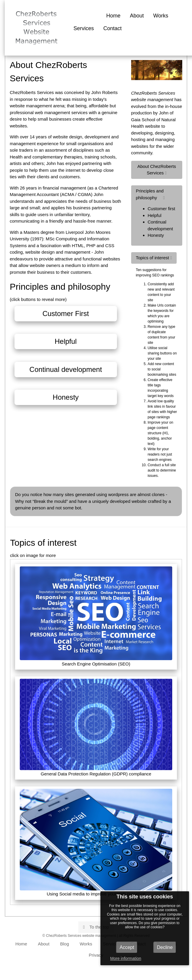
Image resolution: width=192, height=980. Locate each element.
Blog (65, 944)
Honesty (66, 397)
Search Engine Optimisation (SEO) (96, 616)
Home (113, 16)
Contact (113, 28)
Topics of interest (154, 258)
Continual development (66, 369)
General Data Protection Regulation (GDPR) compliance (96, 728)
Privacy (96, 955)
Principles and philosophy (157, 214)
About (137, 16)
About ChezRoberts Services (157, 170)
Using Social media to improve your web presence (96, 843)
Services (84, 28)
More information (126, 958)
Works (161, 16)
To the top (96, 927)
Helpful (66, 341)
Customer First (66, 314)
